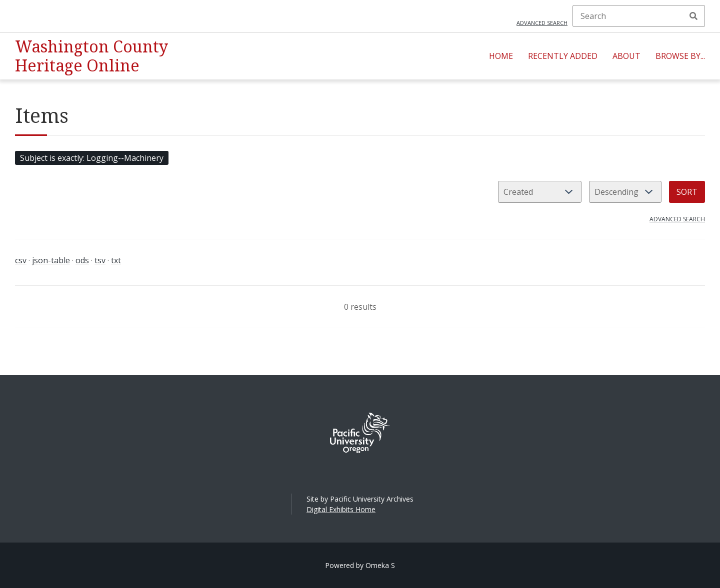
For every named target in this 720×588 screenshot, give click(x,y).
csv (21, 260)
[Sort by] (540, 192)
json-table (51, 260)
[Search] (639, 16)
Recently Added (563, 56)
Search (693, 16)
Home (501, 56)
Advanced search (542, 23)
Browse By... (680, 56)
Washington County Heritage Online (91, 56)
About (626, 56)
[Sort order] (625, 192)
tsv (100, 260)
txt (116, 260)
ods (82, 260)
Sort (687, 192)
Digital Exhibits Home (341, 509)
